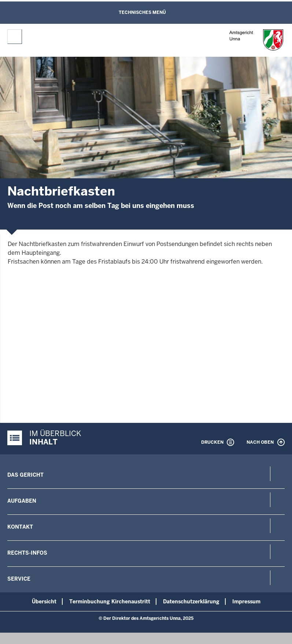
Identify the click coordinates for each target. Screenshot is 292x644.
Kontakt (20, 527)
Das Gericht (25, 475)
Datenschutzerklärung (191, 602)
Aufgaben (22, 501)
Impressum (246, 602)
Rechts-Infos (27, 553)
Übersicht (44, 602)
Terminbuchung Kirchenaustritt (110, 602)
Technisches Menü (142, 12)
